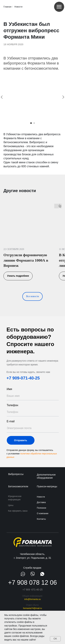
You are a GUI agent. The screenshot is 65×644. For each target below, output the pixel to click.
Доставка (41, 502)
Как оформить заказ (18, 511)
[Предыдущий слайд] (2, 97)
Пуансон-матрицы (47, 486)
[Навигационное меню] (59, 7)
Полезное (42, 508)
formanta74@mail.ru (32, 608)
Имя (9, 389)
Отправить (21, 440)
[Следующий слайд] (63, 97)
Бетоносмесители (18, 486)
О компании (43, 513)
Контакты (41, 519)
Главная (7, 7)
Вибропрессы (16, 474)
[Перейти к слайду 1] (31, 123)
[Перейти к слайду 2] (34, 123)
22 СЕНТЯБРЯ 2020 (14, 249)
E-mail (11, 421)
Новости (18, 7)
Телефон (12, 405)
